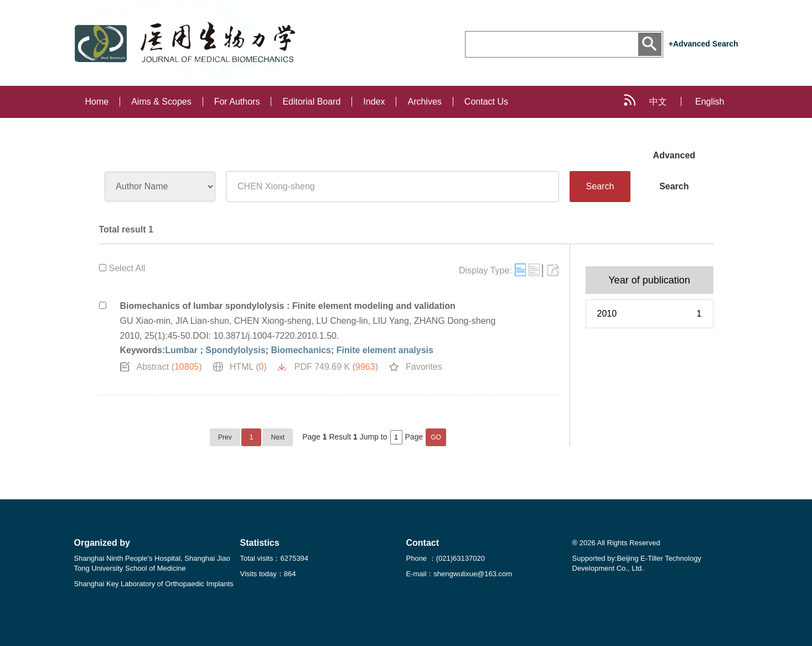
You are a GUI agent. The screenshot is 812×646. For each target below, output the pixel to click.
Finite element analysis (385, 350)
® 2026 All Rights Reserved (616, 543)
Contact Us (486, 102)
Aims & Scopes (161, 102)
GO (436, 437)
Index (374, 102)
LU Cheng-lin (342, 321)
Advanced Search (674, 161)
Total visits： (275, 558)
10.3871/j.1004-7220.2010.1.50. (276, 336)
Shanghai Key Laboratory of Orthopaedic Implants (154, 584)
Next (278, 437)
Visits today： (268, 574)
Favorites (424, 367)
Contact (423, 543)
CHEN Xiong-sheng (273, 321)
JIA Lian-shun (202, 321)
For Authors (237, 102)
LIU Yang (391, 321)
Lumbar (182, 350)
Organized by (102, 543)
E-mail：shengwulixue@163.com (459, 574)
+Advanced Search (704, 44)
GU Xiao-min (146, 321)
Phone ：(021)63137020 (446, 558)
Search (600, 186)
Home (97, 102)
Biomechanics (301, 350)
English (710, 102)
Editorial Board (311, 102)
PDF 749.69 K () (336, 367)
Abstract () (169, 367)
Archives (424, 102)
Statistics (260, 543)
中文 (658, 102)
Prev (225, 437)
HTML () (248, 367)
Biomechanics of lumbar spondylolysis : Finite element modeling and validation (288, 306)
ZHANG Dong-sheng (455, 321)
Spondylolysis (235, 350)
